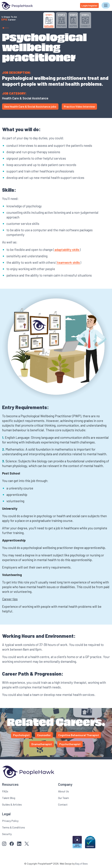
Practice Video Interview (79, 106)
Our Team (64, 798)
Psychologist (21, 735)
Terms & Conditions (14, 827)
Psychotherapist (70, 744)
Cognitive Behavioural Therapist (79, 735)
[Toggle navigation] (106, 5)
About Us (64, 791)
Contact (63, 804)
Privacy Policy (10, 821)
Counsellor (44, 735)
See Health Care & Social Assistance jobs (30, 106)
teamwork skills (68, 262)
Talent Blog (9, 798)
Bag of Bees (81, 864)
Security (7, 834)
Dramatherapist (42, 744)
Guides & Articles (12, 804)
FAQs (5, 791)
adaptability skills (67, 250)
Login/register (89, 5)
